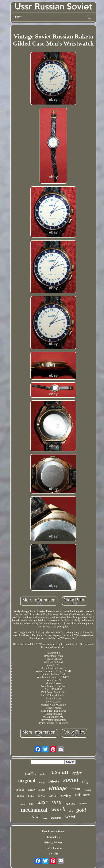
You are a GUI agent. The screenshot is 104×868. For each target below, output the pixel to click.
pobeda (20, 790)
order (77, 773)
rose (35, 817)
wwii (41, 795)
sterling (31, 773)
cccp (31, 796)
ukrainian (56, 818)
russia (83, 803)
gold (81, 810)
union (75, 789)
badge (42, 782)
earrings (66, 796)
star (31, 804)
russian (59, 772)
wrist (70, 816)
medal (42, 790)
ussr (42, 802)
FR (56, 854)
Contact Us (53, 837)
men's (53, 795)
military (83, 795)
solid (45, 818)
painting (70, 804)
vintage (58, 788)
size (71, 811)
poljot (43, 774)
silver (31, 790)
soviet (71, 780)
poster (23, 804)
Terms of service (53, 848)
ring (85, 781)
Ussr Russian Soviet (53, 832)
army (20, 795)
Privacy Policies (53, 843)
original (27, 781)
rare (57, 802)
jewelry (87, 790)
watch (58, 809)
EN (50, 854)
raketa (54, 781)
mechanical (34, 810)
